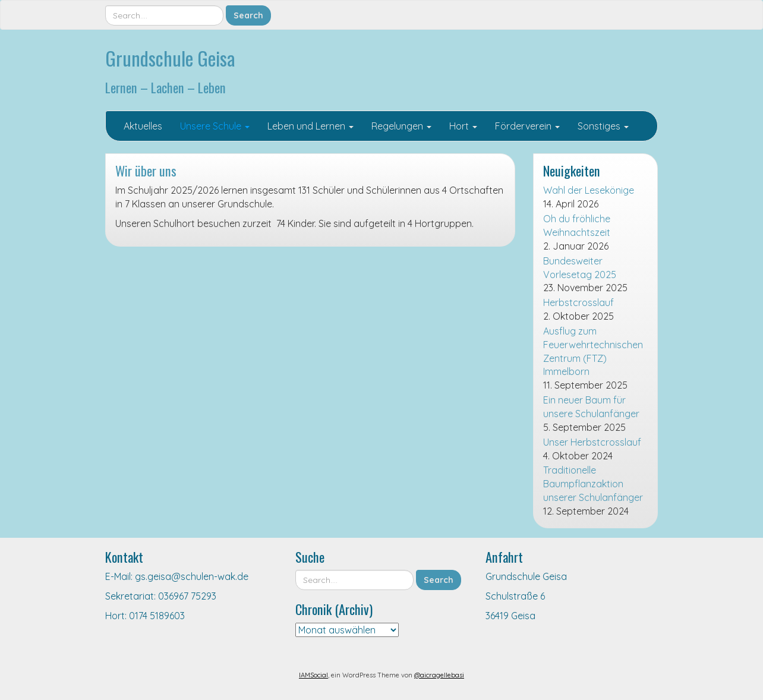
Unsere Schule (215, 126)
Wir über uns (146, 170)
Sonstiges (603, 126)
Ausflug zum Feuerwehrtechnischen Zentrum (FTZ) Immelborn (593, 351)
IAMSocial (313, 675)
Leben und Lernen (310, 126)
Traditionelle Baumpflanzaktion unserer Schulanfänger (593, 484)
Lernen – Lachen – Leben (165, 87)
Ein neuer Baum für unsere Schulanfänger (591, 407)
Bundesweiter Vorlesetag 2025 (580, 268)
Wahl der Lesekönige (589, 190)
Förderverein (527, 126)
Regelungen (401, 126)
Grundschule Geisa (170, 58)
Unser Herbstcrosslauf (592, 442)
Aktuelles (143, 126)
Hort (463, 126)
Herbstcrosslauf (578, 302)
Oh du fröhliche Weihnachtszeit (577, 226)
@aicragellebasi (439, 675)
